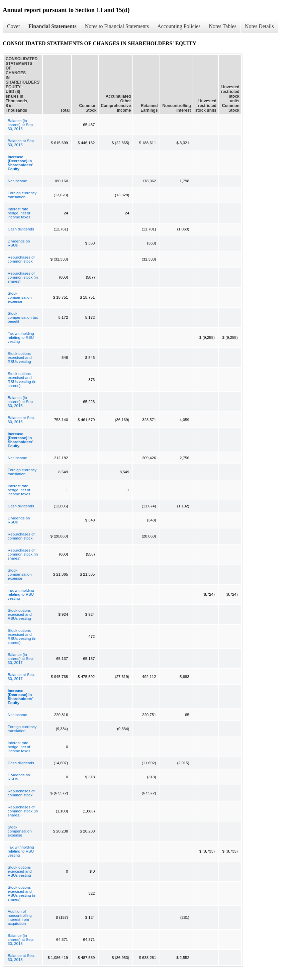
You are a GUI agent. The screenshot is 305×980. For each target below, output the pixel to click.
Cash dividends (21, 229)
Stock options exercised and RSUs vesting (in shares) (22, 380)
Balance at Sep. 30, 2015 (21, 143)
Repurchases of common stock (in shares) (23, 277)
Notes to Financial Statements (117, 26)
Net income (17, 181)
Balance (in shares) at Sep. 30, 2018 (21, 940)
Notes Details (259, 26)
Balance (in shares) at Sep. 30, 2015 (21, 125)
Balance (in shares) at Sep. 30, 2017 (21, 659)
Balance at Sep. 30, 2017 (21, 677)
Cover (14, 26)
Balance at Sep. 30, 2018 (21, 958)
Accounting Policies (179, 26)
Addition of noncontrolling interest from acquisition (20, 917)
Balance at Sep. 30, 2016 (21, 420)
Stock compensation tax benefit (23, 317)
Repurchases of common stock (21, 259)
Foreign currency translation (22, 195)
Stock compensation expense (20, 297)
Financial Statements (53, 26)
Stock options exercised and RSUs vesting (20, 358)
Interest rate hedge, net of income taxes (19, 213)
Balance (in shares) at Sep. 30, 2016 (21, 402)
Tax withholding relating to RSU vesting (21, 337)
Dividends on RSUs (19, 243)
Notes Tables (223, 26)
